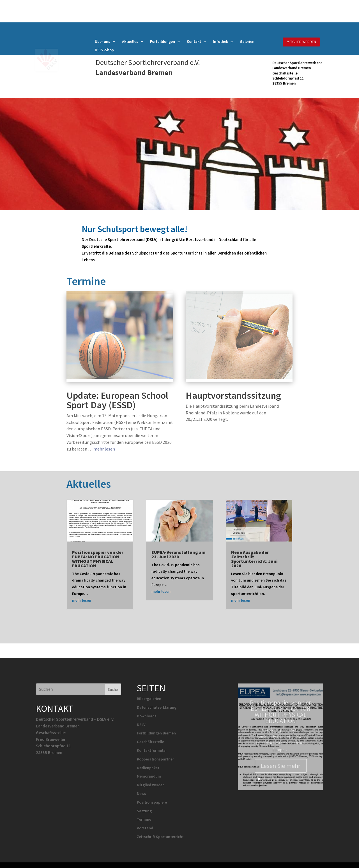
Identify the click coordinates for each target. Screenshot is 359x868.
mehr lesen (104, 449)
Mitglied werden (151, 785)
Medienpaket (148, 768)
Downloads (147, 716)
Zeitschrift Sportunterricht (160, 837)
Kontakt (194, 42)
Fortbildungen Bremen (156, 733)
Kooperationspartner (155, 759)
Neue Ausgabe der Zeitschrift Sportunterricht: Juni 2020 (254, 559)
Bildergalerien (149, 699)
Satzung (144, 811)
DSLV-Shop (104, 50)
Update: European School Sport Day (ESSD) (117, 400)
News (141, 794)
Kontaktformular (152, 750)
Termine (144, 819)
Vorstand (145, 828)
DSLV (141, 725)
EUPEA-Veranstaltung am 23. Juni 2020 (179, 554)
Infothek (220, 42)
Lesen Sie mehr (281, 773)
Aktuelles (130, 42)
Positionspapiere (152, 802)
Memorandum (149, 776)
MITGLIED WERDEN (301, 42)
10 (302, 779)
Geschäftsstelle (150, 742)
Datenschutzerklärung (157, 707)
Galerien (247, 42)
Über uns (103, 42)
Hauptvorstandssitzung (233, 395)
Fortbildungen (163, 42)
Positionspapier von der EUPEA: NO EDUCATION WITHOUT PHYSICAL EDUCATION (98, 559)
